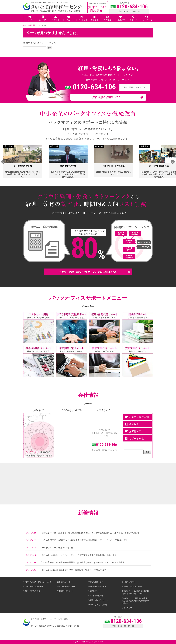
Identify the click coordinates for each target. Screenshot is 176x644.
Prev (3, 162)
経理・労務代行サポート (34, 591)
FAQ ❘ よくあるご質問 (98, 605)
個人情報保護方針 (129, 582)
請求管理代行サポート (98, 587)
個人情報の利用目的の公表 (132, 587)
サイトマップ (127, 608)
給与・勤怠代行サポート (66, 587)
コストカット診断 (96, 596)
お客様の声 (120, 18)
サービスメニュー (69, 18)
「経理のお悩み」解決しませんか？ (38, 582)
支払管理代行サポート (98, 582)
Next (173, 162)
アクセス (133, 18)
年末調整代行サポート (65, 591)
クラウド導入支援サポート (35, 587)
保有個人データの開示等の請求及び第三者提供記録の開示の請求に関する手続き (135, 601)
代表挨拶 (56, 18)
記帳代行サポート (64, 582)
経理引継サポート (96, 591)
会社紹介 (43, 18)
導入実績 (123, 3)
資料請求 (95, 18)
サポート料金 (82, 18)
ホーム (30, 18)
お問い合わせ (146, 18)
